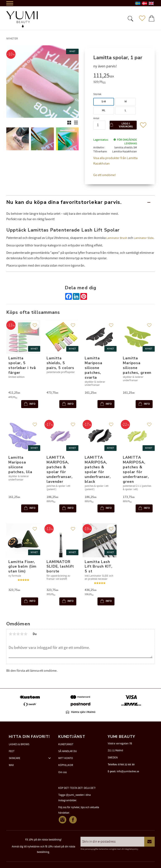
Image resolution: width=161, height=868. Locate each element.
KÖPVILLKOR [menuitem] (66, 765)
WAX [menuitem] (11, 765)
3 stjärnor (18, 634)
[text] (120, 76)
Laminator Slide (144, 238)
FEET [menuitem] (12, 751)
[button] (130, 18)
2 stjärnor (14, 634)
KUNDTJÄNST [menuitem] (66, 744)
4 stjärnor (22, 634)
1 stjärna (10, 634)
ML (104, 110)
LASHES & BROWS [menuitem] (19, 744)
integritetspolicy (131, 849)
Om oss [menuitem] (62, 772)
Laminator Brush (117, 238)
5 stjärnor (26, 634)
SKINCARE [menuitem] (15, 758)
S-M (104, 102)
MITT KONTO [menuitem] (66, 758)
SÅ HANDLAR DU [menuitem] (68, 751)
